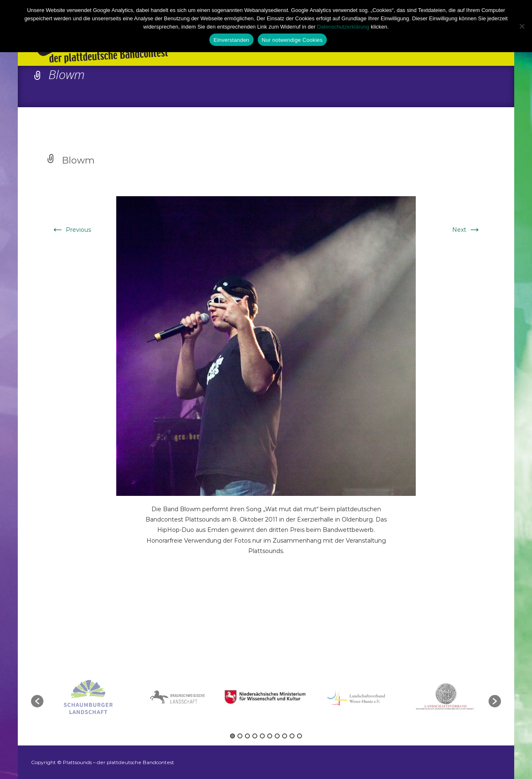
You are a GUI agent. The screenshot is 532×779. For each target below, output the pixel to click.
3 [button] (247, 736)
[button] (37, 701)
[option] (267, 697)
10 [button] (300, 736)
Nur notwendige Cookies (292, 40)
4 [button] (255, 736)
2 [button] (240, 736)
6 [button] (270, 736)
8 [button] (285, 736)
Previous (71, 230)
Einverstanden (231, 40)
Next (467, 230)
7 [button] (277, 736)
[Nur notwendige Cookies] (522, 26)
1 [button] (232, 736)
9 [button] (292, 736)
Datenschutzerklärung (343, 27)
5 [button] (262, 736)
